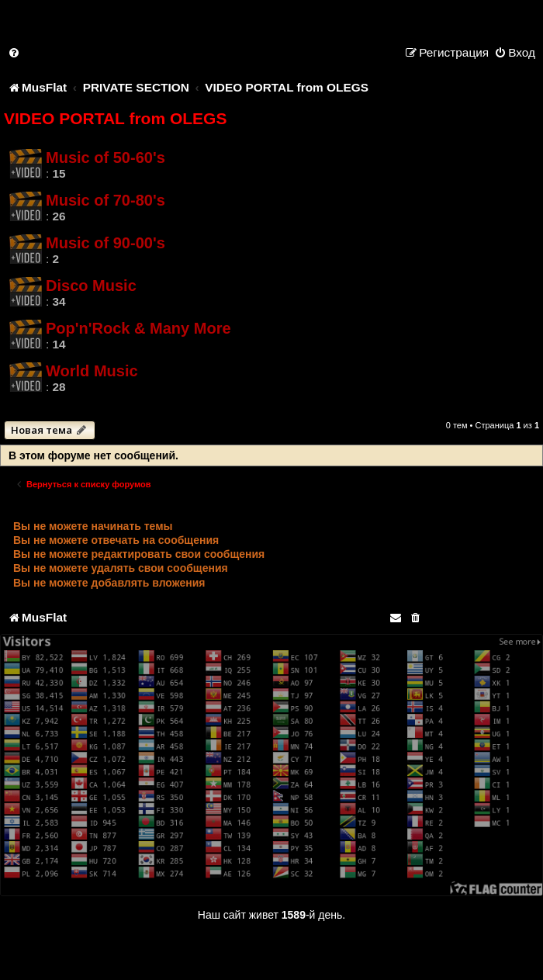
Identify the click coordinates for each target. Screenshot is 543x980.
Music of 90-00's (105, 243)
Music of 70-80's (105, 200)
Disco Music (91, 286)
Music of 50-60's (105, 158)
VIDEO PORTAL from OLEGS (115, 118)
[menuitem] (15, 52)
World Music (92, 371)
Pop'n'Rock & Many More (138, 328)
